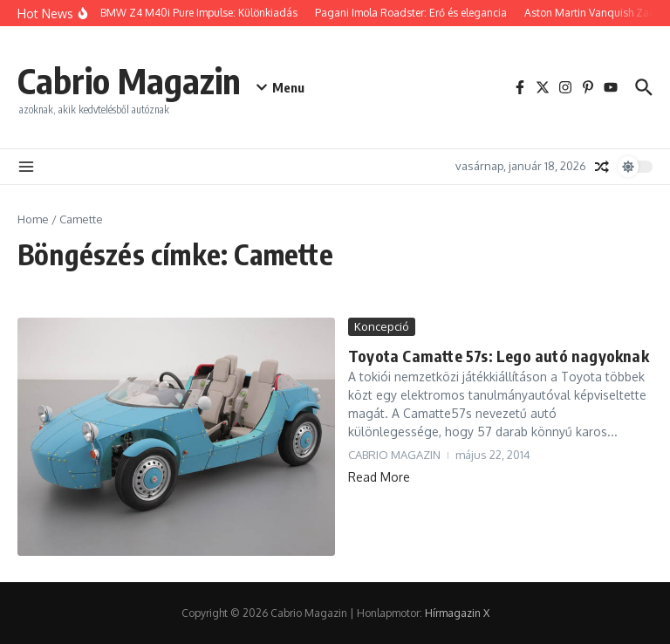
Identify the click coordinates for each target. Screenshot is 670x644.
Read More (379, 477)
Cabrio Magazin (129, 80)
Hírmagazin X (457, 613)
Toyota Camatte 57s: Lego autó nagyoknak (499, 356)
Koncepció (382, 326)
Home (33, 219)
